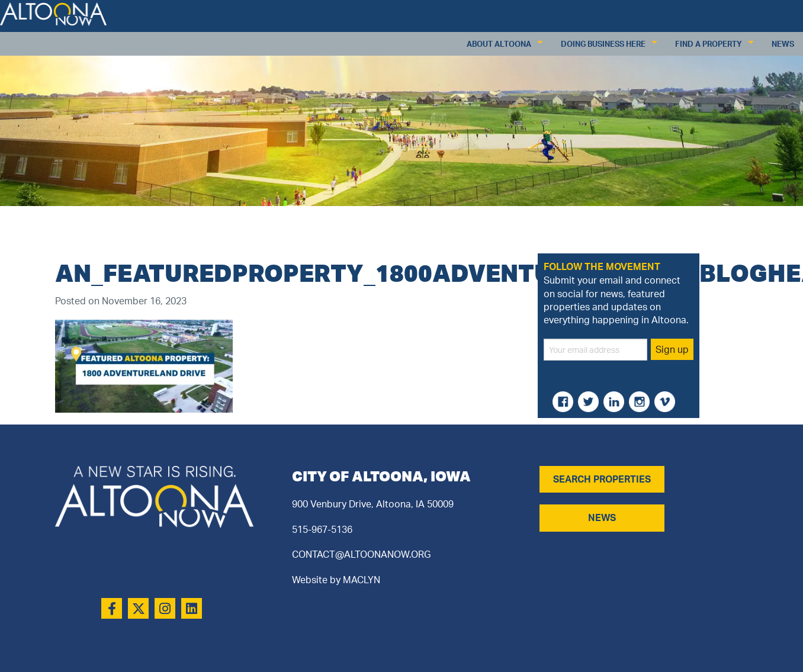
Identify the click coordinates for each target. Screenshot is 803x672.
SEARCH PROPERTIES (602, 479)
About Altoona (499, 44)
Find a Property (709, 44)
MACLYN (362, 580)
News (783, 44)
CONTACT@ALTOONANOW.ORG (361, 554)
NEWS (602, 517)
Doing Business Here (603, 44)
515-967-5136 (322, 529)
